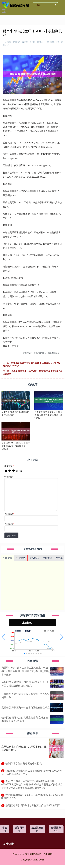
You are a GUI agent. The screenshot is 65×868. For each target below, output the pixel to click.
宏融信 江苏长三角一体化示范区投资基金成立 (26, 708)
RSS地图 (37, 854)
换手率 (59, 558)
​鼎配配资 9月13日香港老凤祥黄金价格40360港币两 (33, 805)
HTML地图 (47, 854)
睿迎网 (5, 829)
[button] (3, 637)
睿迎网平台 (19, 829)
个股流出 (47, 558)
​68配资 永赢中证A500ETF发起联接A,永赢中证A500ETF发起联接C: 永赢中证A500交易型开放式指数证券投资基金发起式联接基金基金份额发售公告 (32, 785)
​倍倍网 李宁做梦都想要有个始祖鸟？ (25, 763)
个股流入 (34, 558)
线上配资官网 (37, 829)
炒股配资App (56, 829)
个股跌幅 (21, 558)
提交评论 (11, 535)
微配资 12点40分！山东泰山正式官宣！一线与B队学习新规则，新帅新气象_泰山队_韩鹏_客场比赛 (26, 671)
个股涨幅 (7, 558)
